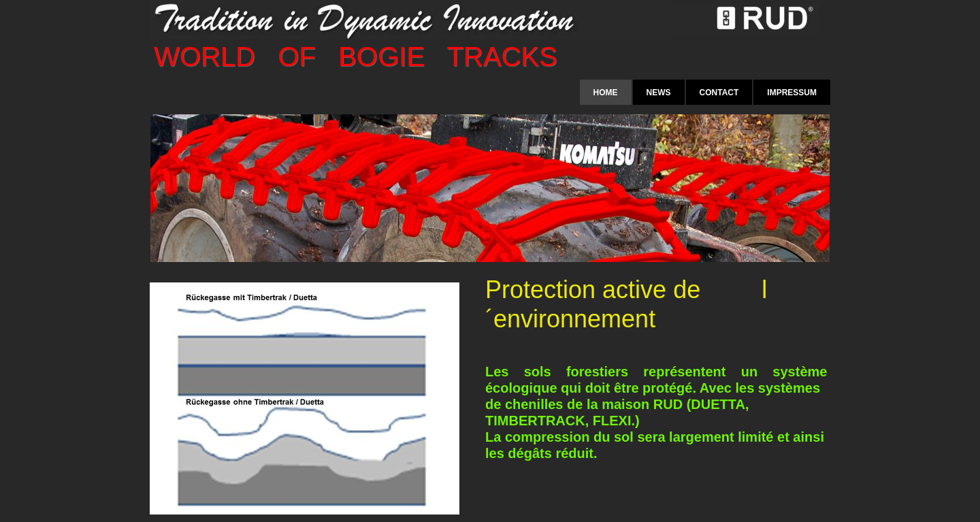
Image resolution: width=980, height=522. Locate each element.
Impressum (792, 93)
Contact (719, 93)
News (659, 93)
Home (606, 93)
